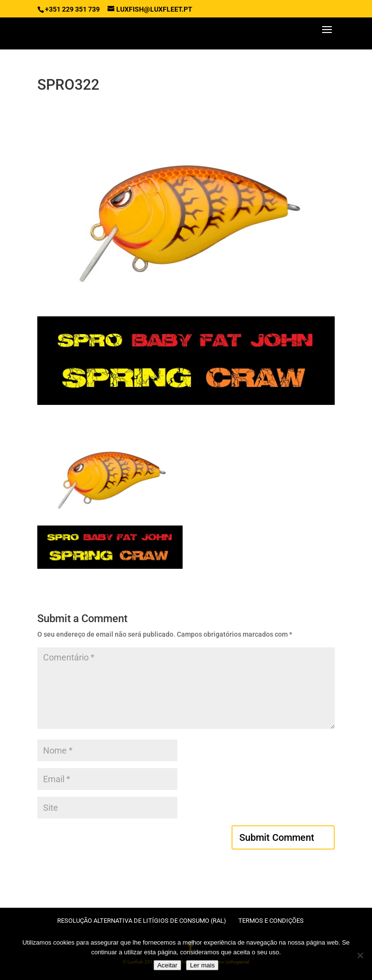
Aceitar (167, 965)
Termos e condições (271, 921)
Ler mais (202, 965)
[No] (360, 955)
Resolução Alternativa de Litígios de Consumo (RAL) (142, 921)
